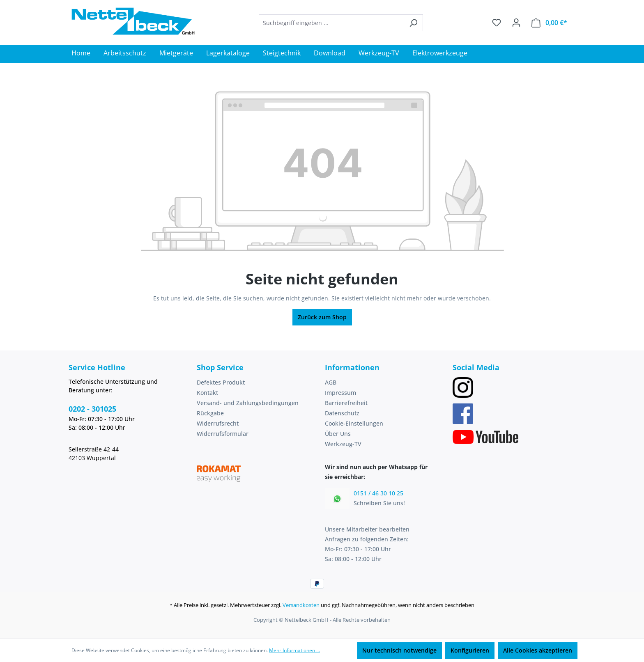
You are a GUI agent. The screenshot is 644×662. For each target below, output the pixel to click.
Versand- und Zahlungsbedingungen (248, 403)
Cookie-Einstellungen (354, 423)
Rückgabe (210, 413)
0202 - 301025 (92, 409)
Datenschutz (342, 413)
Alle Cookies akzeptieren (538, 650)
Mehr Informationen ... (294, 650)
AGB (331, 382)
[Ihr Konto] (516, 23)
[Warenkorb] (549, 23)
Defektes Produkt (221, 382)
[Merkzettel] (497, 23)
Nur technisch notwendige (399, 650)
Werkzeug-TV (343, 444)
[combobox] (331, 23)
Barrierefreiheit (346, 403)
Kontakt (207, 393)
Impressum (340, 393)
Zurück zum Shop (322, 317)
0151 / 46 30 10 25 (378, 493)
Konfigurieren (470, 650)
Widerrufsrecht (218, 423)
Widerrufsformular (223, 434)
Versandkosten (301, 605)
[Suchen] (413, 23)
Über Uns (338, 434)
